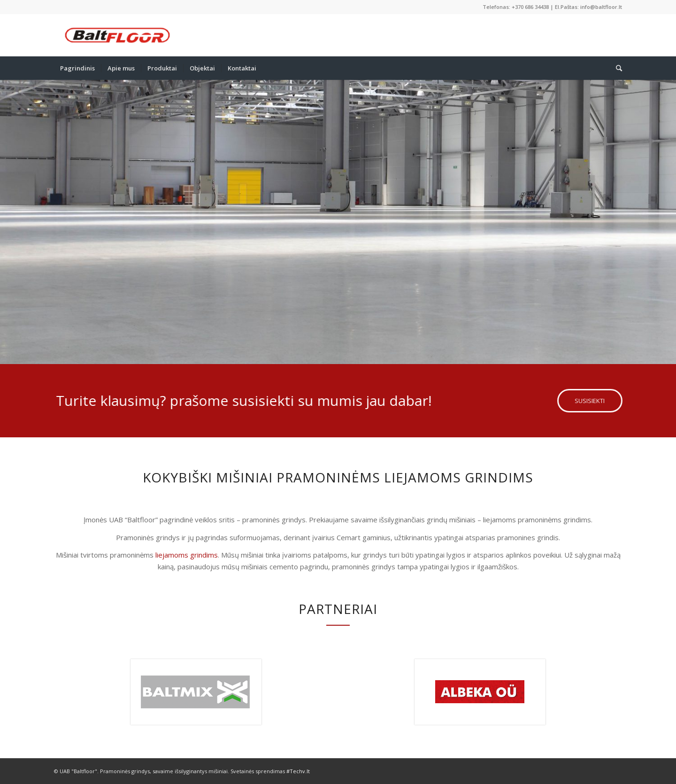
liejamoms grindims (187, 555)
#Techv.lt (298, 771)
